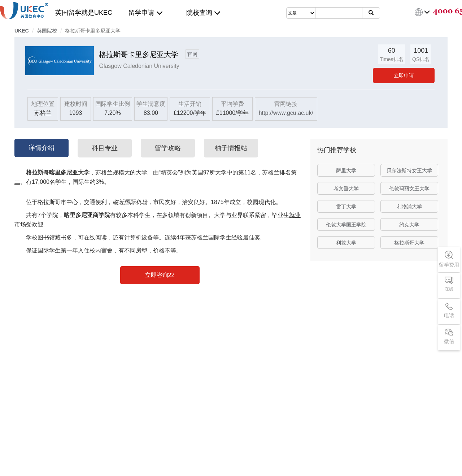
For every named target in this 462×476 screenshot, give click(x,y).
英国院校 (47, 31)
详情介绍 (42, 148)
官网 (192, 54)
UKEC (22, 31)
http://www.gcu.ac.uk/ (286, 113)
